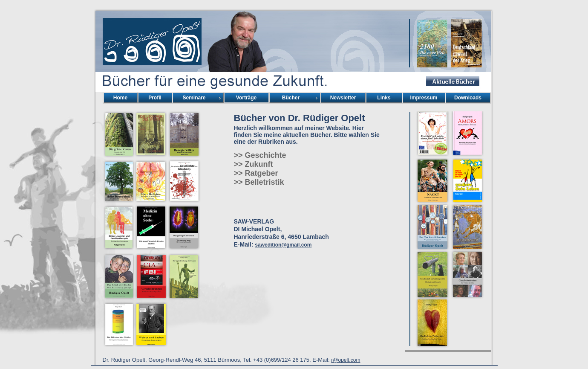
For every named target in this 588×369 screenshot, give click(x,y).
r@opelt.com (346, 360)
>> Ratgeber (256, 173)
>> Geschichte (260, 155)
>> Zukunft (254, 164)
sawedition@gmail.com (283, 245)
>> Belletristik (259, 182)
